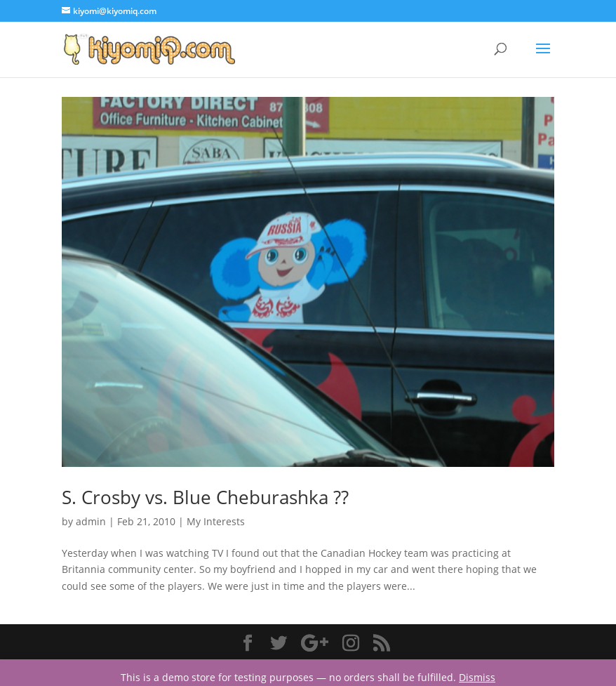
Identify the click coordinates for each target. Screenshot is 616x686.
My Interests (216, 521)
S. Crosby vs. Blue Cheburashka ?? (205, 497)
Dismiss (477, 677)
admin (91, 521)
